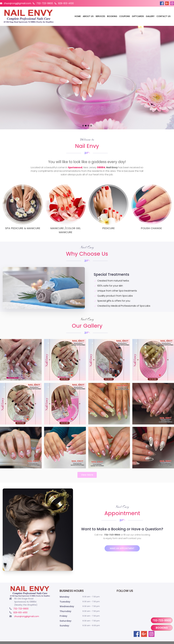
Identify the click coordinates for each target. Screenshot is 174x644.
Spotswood (75, 167)
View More (87, 475)
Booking (112, 16)
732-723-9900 (45, 3)
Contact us (163, 16)
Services (100, 16)
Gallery (150, 16)
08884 (101, 167)
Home (78, 16)
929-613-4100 (66, 3)
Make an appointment (122, 548)
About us (88, 16)
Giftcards (138, 16)
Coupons (125, 16)
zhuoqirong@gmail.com (17, 3)
